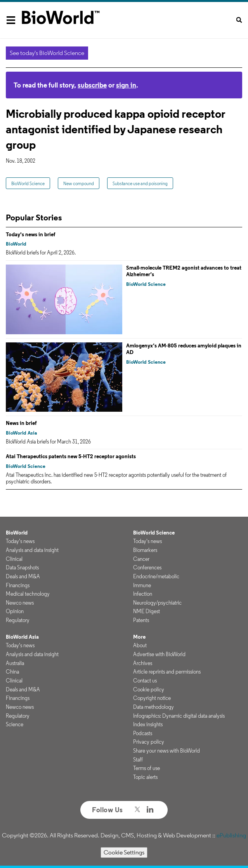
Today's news (20, 541)
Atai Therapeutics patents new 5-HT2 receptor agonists (71, 456)
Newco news (20, 603)
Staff (138, 760)
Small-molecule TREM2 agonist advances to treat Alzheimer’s (184, 271)
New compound (79, 183)
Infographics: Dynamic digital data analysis (179, 716)
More (139, 637)
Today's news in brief (31, 234)
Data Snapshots (22, 567)
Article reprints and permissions (167, 672)
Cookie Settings (124, 852)
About (140, 645)
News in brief (21, 423)
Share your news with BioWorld (166, 751)
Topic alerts (145, 777)
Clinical (14, 559)
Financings (18, 585)
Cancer (141, 559)
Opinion (15, 611)
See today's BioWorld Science (47, 53)
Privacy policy (149, 742)
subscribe (92, 85)
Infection (143, 594)
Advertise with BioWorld (159, 654)
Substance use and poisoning (140, 183)
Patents (141, 620)
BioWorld (16, 244)
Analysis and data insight (32, 550)
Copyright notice (152, 698)
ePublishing (231, 835)
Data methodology (153, 707)
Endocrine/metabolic (156, 576)
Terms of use (147, 768)
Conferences (147, 567)
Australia (15, 663)
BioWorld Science (28, 183)
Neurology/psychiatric (157, 603)
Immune (142, 585)
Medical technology (28, 594)
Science (15, 724)
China (12, 672)
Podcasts (143, 733)
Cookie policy (149, 689)
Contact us (145, 681)
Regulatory (18, 620)
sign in (126, 85)
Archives (143, 663)
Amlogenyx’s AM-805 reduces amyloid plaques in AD (184, 349)
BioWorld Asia (21, 433)
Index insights (148, 724)
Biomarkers (145, 550)
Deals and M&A (23, 576)
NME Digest (147, 611)
